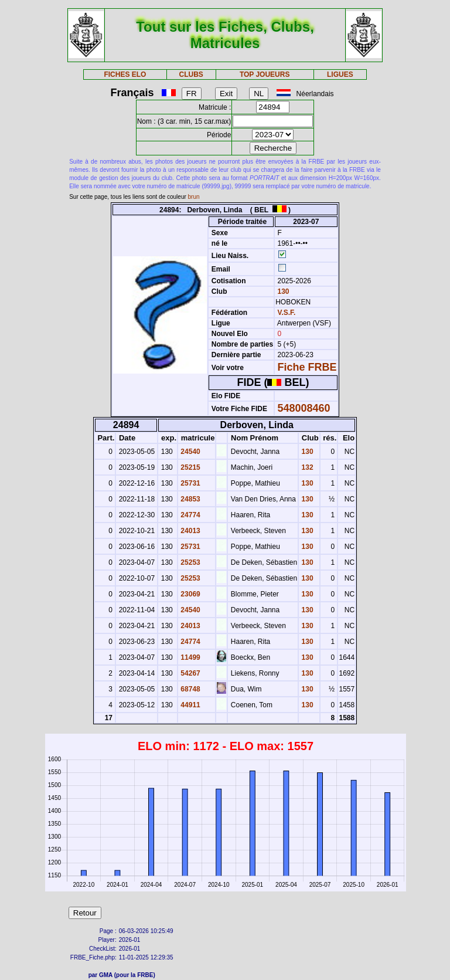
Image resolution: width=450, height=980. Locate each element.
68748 (190, 689)
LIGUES (340, 74)
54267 (190, 673)
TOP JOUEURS (265, 74)
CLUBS (191, 74)
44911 (190, 705)
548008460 (304, 408)
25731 (190, 483)
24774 (190, 515)
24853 (190, 499)
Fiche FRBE (307, 367)
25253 (190, 562)
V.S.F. (287, 313)
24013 (190, 531)
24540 (190, 452)
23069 (190, 594)
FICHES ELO (125, 74)
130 (282, 291)
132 (306, 467)
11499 (190, 657)
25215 (190, 467)
